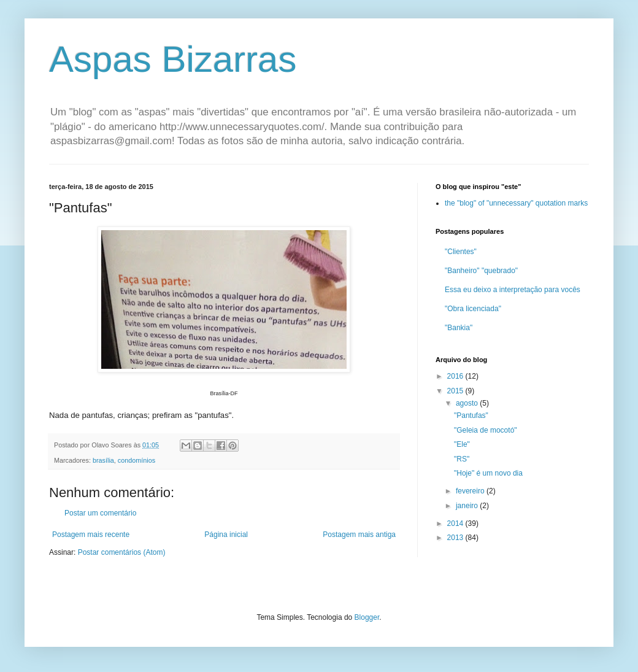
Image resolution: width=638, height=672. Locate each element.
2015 (456, 391)
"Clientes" (461, 252)
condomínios (136, 460)
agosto (468, 403)
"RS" (462, 459)
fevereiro (471, 491)
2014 (456, 523)
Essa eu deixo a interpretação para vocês (513, 290)
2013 (456, 538)
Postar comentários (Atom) (122, 552)
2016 (456, 376)
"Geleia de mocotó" (486, 430)
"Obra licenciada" (473, 309)
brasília (103, 460)
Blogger (367, 617)
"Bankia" (459, 328)
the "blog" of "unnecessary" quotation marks (516, 203)
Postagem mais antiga (359, 535)
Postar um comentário (100, 513)
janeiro (468, 506)
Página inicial (226, 535)
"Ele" (462, 444)
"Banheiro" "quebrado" (481, 271)
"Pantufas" (471, 415)
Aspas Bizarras (173, 59)
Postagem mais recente (91, 535)
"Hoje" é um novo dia (488, 473)
